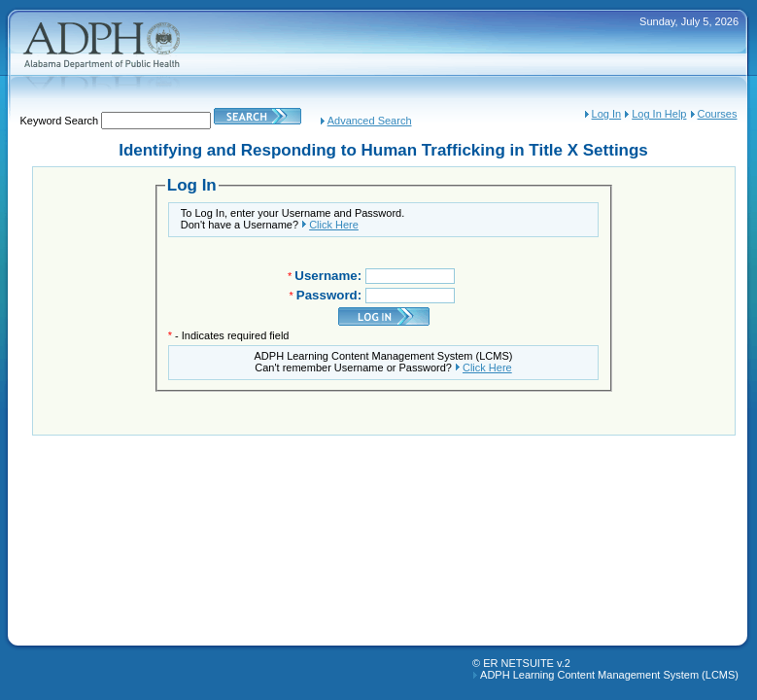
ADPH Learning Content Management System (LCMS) (609, 675)
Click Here (334, 225)
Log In (607, 114)
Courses (718, 114)
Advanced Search (370, 121)
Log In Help (659, 114)
